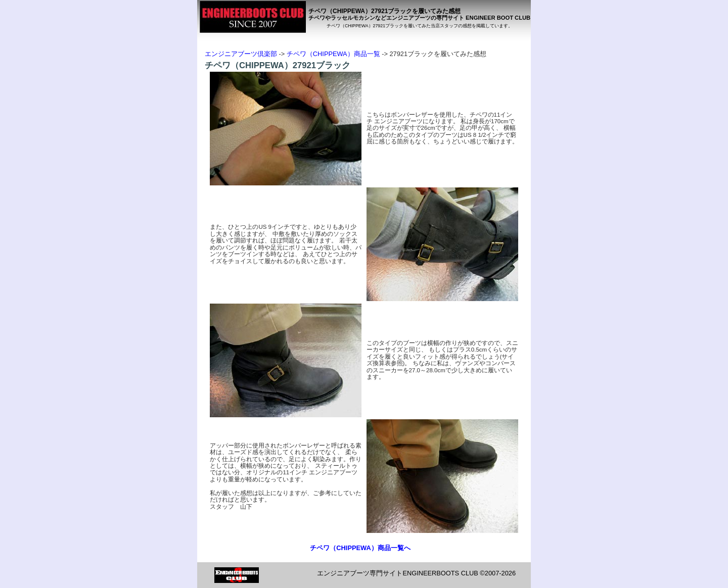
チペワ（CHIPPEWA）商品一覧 (333, 54)
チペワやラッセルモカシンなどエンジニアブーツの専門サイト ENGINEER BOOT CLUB (419, 18)
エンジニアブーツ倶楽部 (241, 54)
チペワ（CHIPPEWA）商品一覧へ (360, 548)
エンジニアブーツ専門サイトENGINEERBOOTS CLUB (397, 573)
